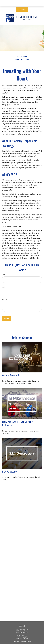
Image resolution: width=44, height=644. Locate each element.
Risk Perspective (10, 471)
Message (4, 299)
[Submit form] (6, 318)
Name (3, 274)
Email (3, 287)
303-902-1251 (24, 632)
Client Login (22, 9)
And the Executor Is (11, 375)
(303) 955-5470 (24, 630)
